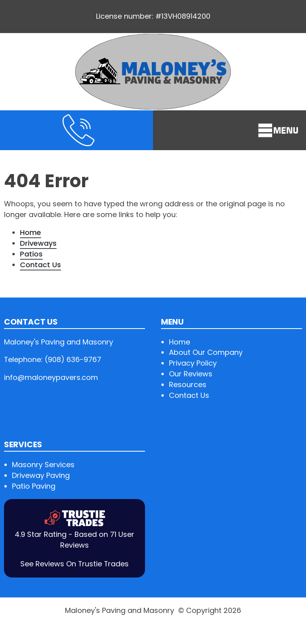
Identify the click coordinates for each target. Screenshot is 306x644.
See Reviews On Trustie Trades (75, 564)
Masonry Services (43, 465)
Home (30, 232)
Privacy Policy (193, 363)
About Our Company (206, 352)
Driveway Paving (41, 475)
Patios (31, 254)
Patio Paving (34, 486)
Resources (188, 385)
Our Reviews (191, 374)
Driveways (38, 243)
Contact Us (40, 265)
